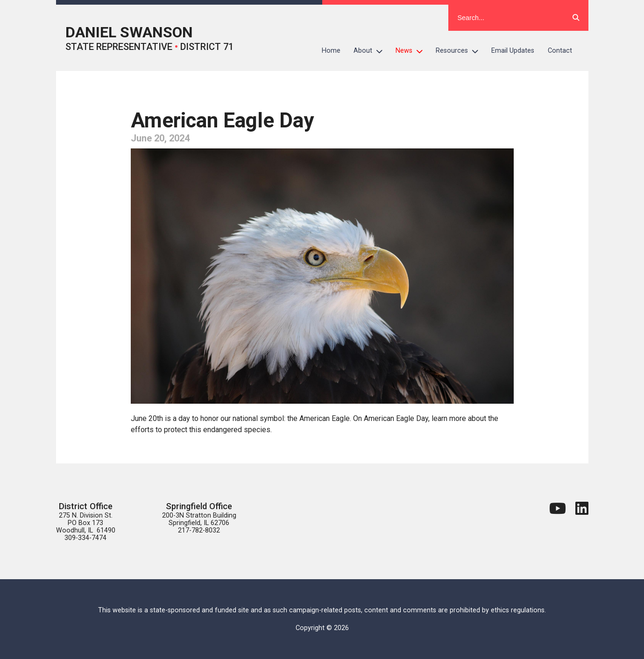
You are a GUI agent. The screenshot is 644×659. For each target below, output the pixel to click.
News (412, 51)
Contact (560, 51)
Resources (460, 51)
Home (331, 51)
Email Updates (513, 51)
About (371, 51)
